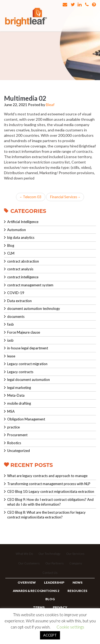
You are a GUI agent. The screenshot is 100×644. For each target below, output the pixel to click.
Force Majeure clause (24, 332)
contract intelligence (23, 277)
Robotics (14, 443)
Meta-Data (16, 395)
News (77, 582)
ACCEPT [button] (50, 635)
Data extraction (19, 301)
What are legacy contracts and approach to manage (47, 476)
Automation (17, 230)
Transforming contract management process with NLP (49, 484)
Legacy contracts (20, 372)
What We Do (24, 554)
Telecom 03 (31, 197)
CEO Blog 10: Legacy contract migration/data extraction (51, 491)
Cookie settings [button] (70, 627)
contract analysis (20, 269)
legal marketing (19, 388)
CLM (11, 253)
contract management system (30, 285)
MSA (11, 411)
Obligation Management (26, 419)
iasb (10, 340)
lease (11, 356)
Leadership (54, 582)
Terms (39, 607)
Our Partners (55, 563)
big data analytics (21, 237)
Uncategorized (19, 451)
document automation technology (34, 309)
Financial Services (65, 197)
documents (16, 317)
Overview (27, 582)
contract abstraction (23, 261)
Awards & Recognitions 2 (36, 591)
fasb (11, 324)
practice (13, 427)
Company (76, 563)
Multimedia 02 (25, 98)
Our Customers (29, 563)
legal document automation (29, 380)
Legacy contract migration (27, 364)
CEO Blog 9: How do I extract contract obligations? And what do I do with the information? (50, 502)
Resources (77, 591)
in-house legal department (28, 348)
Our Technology (49, 554)
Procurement (17, 435)
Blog (11, 245)
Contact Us (50, 573)
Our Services (75, 554)
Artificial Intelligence (23, 222)
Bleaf (50, 105)
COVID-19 (16, 293)
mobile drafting (19, 403)
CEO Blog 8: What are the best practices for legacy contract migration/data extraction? (46, 515)
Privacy (60, 607)
